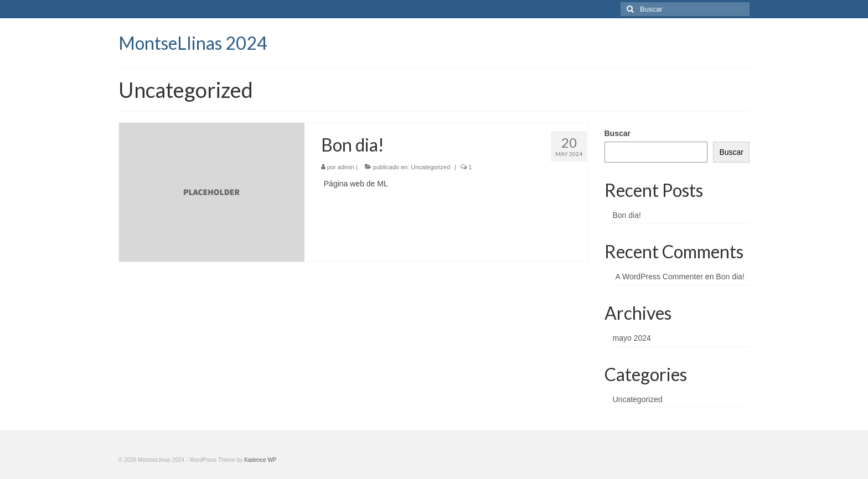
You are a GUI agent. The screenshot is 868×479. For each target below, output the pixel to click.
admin (346, 167)
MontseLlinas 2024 (193, 43)
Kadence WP (260, 460)
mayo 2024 (632, 338)
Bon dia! (627, 215)
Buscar (618, 133)
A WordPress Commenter (659, 277)
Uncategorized (430, 167)
